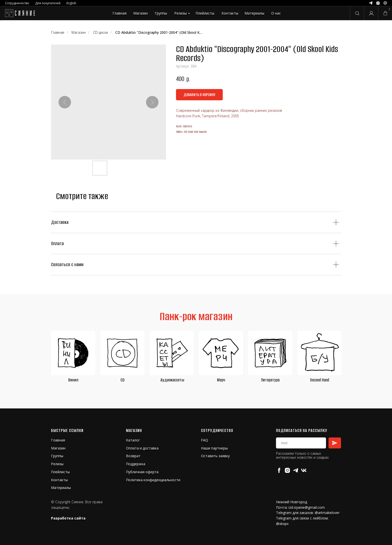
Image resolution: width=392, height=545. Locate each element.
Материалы (254, 13)
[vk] (304, 470)
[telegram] (296, 470)
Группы (161, 13)
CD (122, 380)
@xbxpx (282, 524)
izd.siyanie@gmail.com (307, 507)
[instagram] (287, 470)
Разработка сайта (68, 518)
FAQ (204, 440)
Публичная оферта (142, 472)
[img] (20, 13)
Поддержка (136, 464)
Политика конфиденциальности (153, 480)
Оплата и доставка (142, 448)
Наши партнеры (214, 448)
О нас (276, 13)
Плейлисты (205, 13)
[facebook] (279, 470)
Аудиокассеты (172, 380)
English (71, 3)
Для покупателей (48, 3)
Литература (270, 380)
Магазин (140, 13)
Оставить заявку (215, 456)
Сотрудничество (17, 3)
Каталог (133, 440)
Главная (119, 13)
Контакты (230, 13)
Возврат (133, 456)
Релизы (180, 13)
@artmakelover (327, 513)
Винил (73, 380)
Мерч (221, 380)
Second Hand (319, 380)
